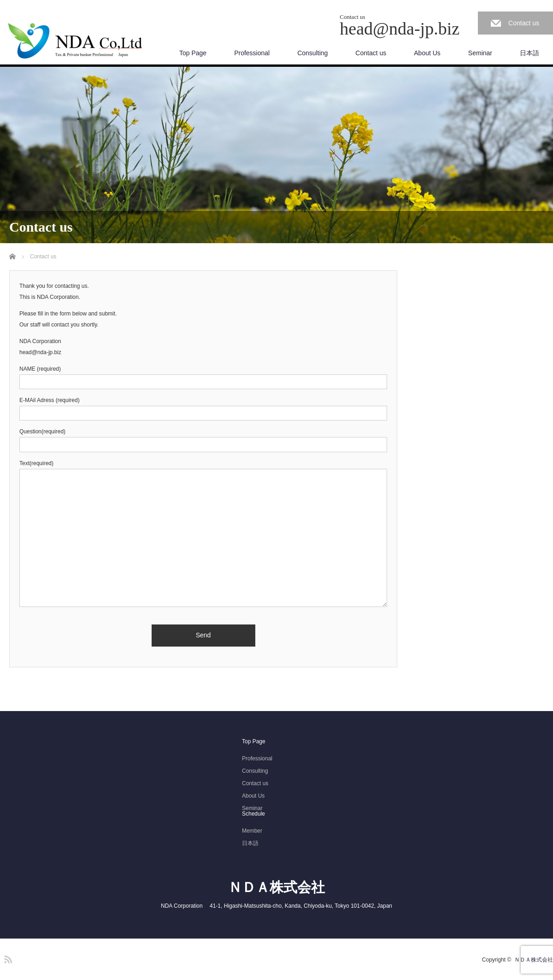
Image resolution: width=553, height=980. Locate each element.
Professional (252, 53)
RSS (7, 958)
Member (252, 831)
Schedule (253, 814)
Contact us (524, 23)
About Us (427, 53)
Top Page (193, 53)
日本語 (529, 53)
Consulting (312, 53)
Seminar (480, 53)
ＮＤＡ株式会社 (276, 887)
